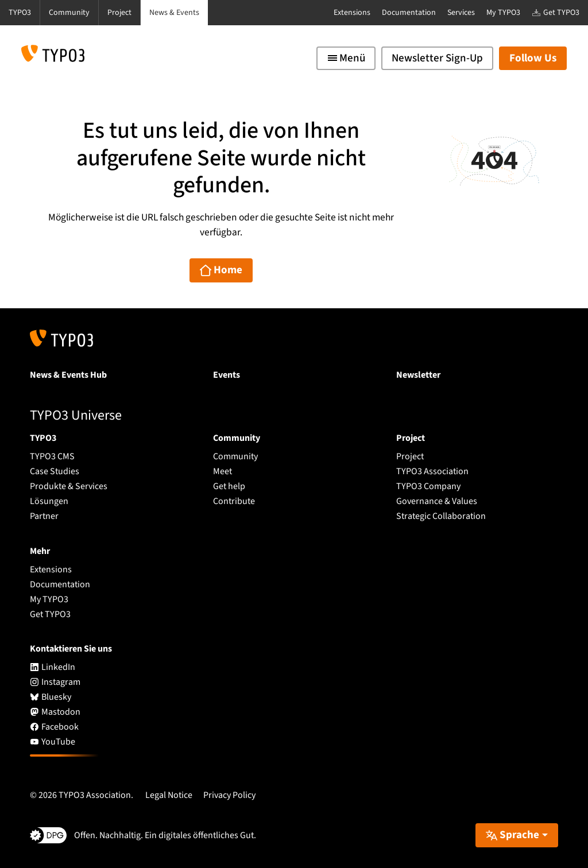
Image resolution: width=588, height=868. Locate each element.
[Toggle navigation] (346, 58)
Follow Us (533, 58)
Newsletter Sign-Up (437, 58)
